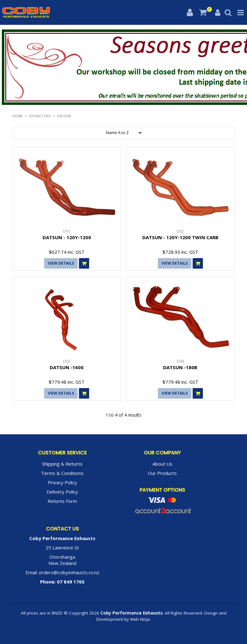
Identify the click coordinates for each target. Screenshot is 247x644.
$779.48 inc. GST (67, 382)
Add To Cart (84, 263)
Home (18, 116)
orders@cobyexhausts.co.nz (69, 572)
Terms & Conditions (62, 473)
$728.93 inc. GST (180, 252)
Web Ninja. (140, 619)
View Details (61, 263)
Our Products (162, 473)
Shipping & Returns (62, 464)
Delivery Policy (62, 492)
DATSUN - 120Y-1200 (67, 237)
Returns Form (62, 501)
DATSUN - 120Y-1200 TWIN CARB (180, 237)
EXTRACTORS (40, 116)
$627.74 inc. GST (67, 252)
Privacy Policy (62, 482)
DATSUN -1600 (67, 367)
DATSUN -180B (180, 367)
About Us (162, 464)
